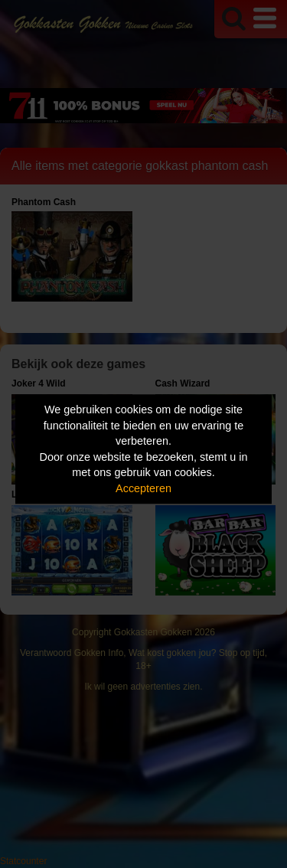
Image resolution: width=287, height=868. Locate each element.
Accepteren (143, 488)
